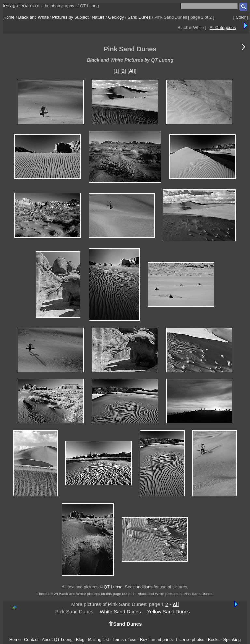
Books (214, 640)
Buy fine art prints (156, 640)
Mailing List (98, 640)
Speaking (232, 640)
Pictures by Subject (70, 17)
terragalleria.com (21, 5)
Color (241, 17)
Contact (31, 640)
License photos (190, 640)
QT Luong (113, 587)
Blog (80, 640)
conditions (143, 587)
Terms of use (124, 640)
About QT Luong (57, 640)
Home (9, 17)
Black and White (34, 17)
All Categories (223, 28)
